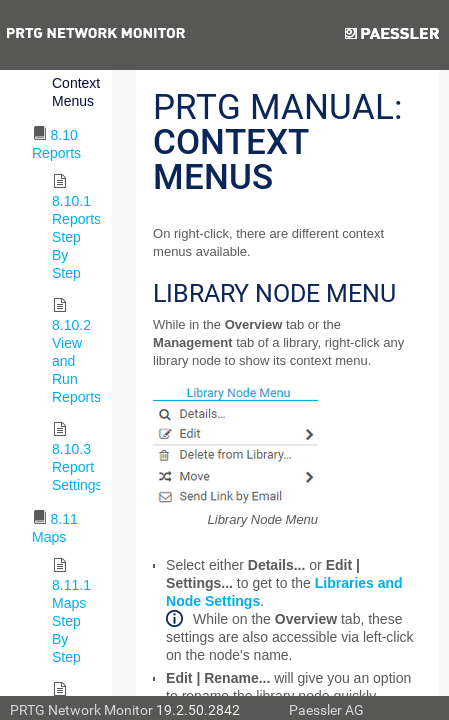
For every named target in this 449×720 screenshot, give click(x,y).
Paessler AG (326, 710)
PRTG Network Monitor (81, 710)
